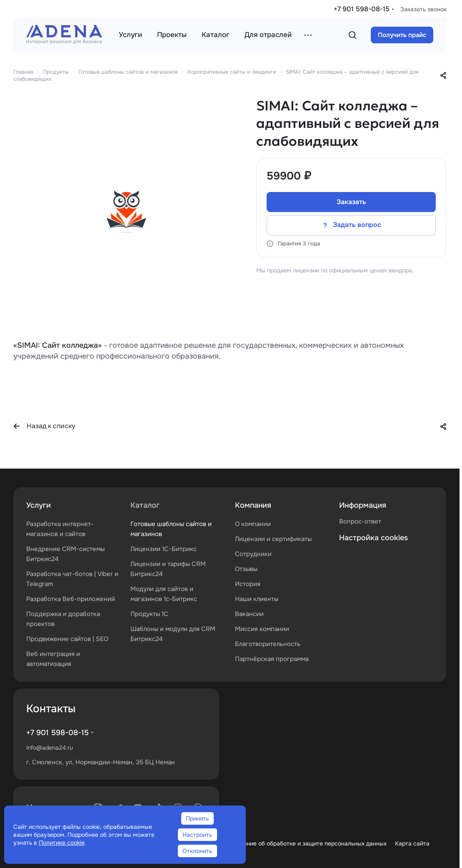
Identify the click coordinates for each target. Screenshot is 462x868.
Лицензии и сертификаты (273, 539)
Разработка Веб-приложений (71, 599)
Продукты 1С (149, 614)
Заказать (351, 202)
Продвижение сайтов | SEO (67, 639)
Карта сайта (412, 843)
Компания (253, 505)
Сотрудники (253, 554)
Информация (363, 505)
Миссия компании (262, 629)
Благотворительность (268, 644)
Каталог (145, 505)
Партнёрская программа (272, 659)
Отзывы (246, 569)
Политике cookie (62, 843)
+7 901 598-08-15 (362, 9)
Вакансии (249, 614)
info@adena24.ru (50, 748)
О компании (253, 524)
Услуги (39, 505)
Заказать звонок (423, 9)
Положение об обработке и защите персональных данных (306, 843)
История (248, 584)
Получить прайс (402, 35)
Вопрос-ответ (360, 521)
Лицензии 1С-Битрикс (164, 549)
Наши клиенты (257, 599)
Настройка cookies (373, 538)
